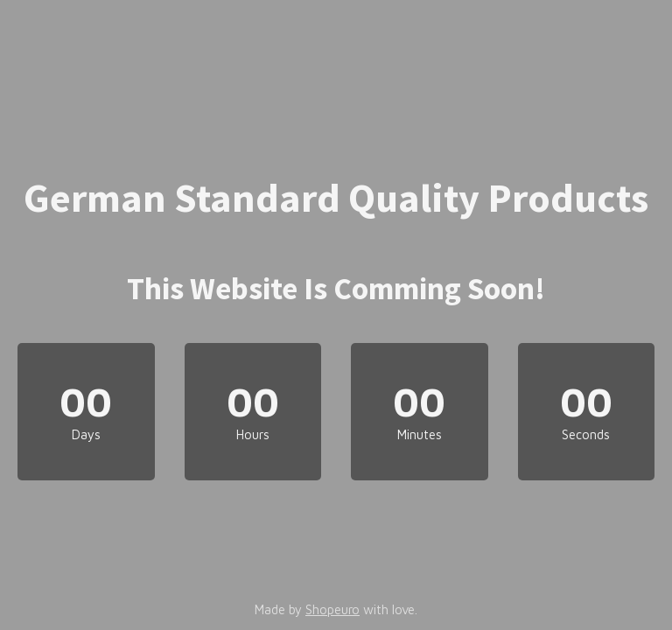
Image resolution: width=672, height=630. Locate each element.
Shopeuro (332, 609)
